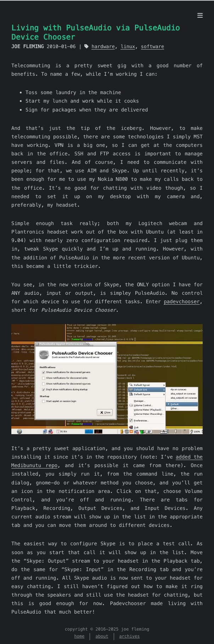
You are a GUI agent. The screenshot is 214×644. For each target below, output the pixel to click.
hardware (103, 47)
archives (130, 636)
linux (128, 47)
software (153, 47)
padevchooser (182, 301)
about (102, 636)
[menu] (200, 16)
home (80, 636)
